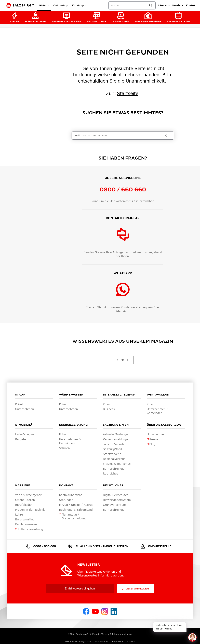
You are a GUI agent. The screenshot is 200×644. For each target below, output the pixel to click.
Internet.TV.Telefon (119, 395)
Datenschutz (102, 642)
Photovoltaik (158, 395)
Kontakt (66, 485)
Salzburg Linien (116, 425)
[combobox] (130, 5)
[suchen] (151, 5)
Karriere (23, 485)
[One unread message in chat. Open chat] (192, 637)
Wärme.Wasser (71, 395)
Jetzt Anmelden (135, 589)
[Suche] (119, 135)
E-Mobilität (24, 425)
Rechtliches (113, 485)
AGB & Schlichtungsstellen (78, 642)
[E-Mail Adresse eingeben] (80, 589)
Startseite (128, 93)
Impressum (118, 642)
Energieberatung (73, 425)
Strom (20, 395)
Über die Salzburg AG (164, 425)
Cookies (131, 642)
